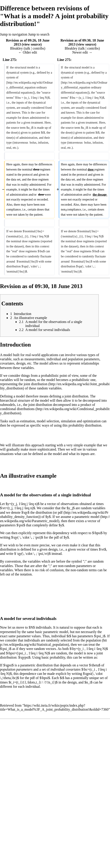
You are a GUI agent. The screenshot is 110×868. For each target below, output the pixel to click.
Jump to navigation (14, 34)
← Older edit (28, 52)
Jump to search (39, 34)
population (93, 640)
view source (32, 44)
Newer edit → (82, 52)
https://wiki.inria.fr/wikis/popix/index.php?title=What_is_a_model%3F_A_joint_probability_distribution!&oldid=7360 (54, 707)
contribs (38, 48)
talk (27, 48)
